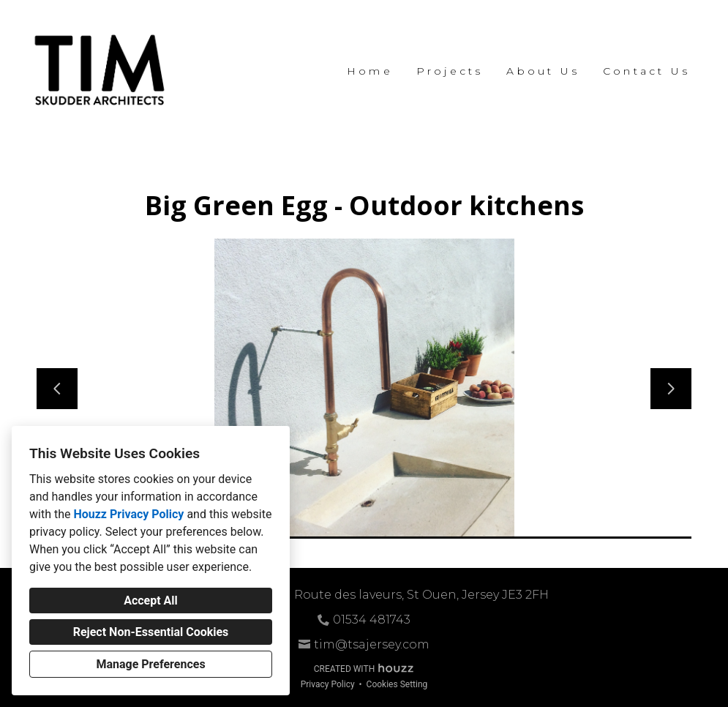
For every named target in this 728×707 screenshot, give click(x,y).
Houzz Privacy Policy (128, 514)
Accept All (151, 601)
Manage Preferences (150, 664)
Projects (450, 71)
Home (370, 71)
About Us (543, 71)
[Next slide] (671, 389)
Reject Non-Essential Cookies (151, 632)
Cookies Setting (397, 684)
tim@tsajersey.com (372, 644)
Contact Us (646, 71)
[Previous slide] (57, 389)
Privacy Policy (328, 684)
